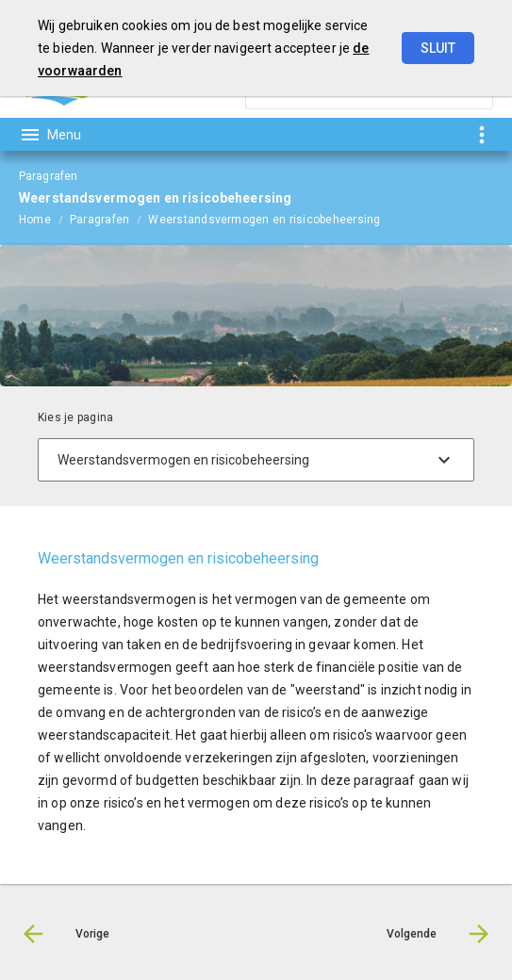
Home (35, 220)
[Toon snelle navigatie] (481, 134)
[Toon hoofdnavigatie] (50, 135)
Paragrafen (99, 220)
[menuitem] (44, 219)
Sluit (438, 48)
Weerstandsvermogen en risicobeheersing (264, 220)
